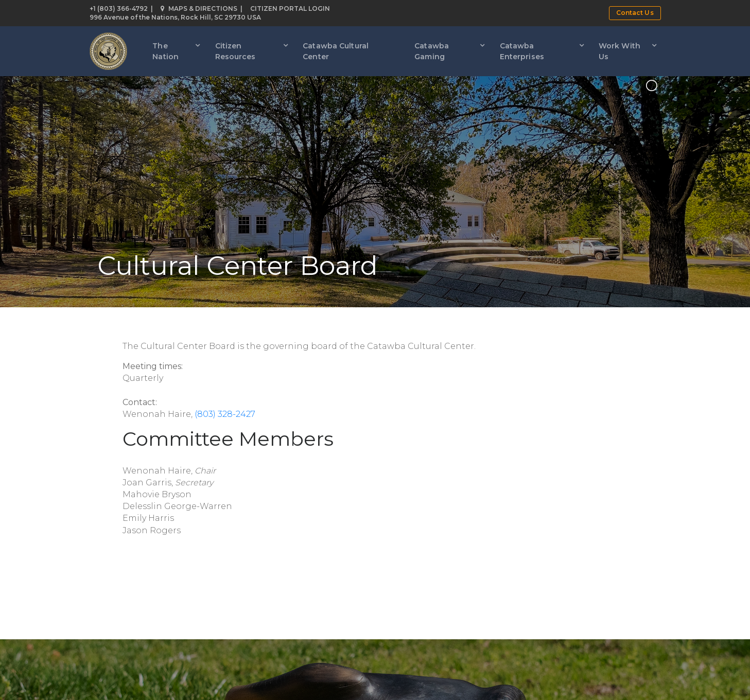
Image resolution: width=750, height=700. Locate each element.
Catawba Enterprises (522, 51)
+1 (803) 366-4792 (119, 8)
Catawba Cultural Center (336, 51)
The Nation (165, 51)
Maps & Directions (199, 8)
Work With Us (620, 51)
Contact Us (635, 13)
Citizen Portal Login (290, 8)
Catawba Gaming (432, 51)
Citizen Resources (236, 51)
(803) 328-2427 (225, 414)
